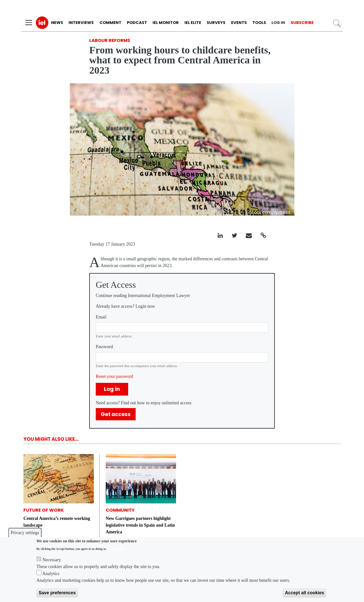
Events (239, 23)
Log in (278, 23)
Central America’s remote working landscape (57, 522)
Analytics (51, 574)
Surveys (216, 23)
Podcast (137, 23)
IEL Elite (193, 23)
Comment (110, 23)
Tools (259, 23)
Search (337, 23)
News (57, 23)
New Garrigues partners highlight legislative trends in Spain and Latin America (140, 525)
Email (101, 317)
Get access (116, 414)
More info (117, 548)
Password (104, 347)
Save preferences (57, 593)
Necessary (52, 560)
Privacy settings (25, 533)
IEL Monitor (166, 23)
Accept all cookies (305, 593)
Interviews (81, 23)
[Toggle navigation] (29, 23)
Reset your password (114, 376)
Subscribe (302, 23)
